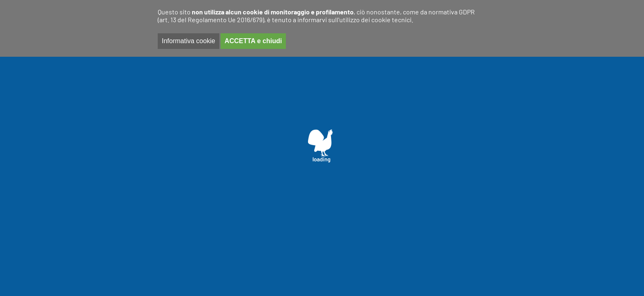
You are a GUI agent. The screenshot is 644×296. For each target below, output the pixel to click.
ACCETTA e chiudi (253, 41)
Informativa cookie (189, 41)
